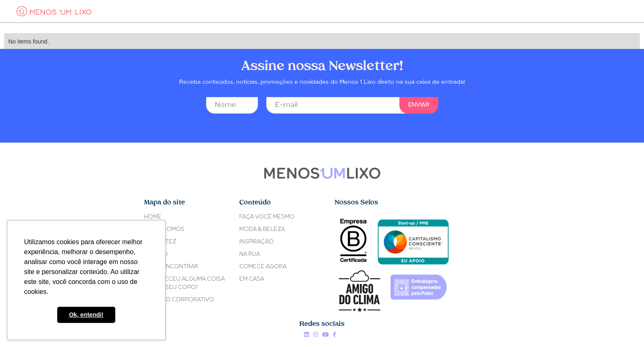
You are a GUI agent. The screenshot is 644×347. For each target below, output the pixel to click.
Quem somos (164, 229)
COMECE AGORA (263, 267)
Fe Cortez (160, 242)
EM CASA (252, 279)
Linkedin (306, 335)
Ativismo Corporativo (179, 300)
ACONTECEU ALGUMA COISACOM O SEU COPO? (184, 283)
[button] (141, 11)
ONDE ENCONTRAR (171, 267)
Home (153, 217)
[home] (54, 11)
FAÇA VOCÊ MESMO (267, 217)
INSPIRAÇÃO (256, 242)
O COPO (156, 254)
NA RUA (250, 254)
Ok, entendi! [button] (86, 315)
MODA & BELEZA (262, 229)
